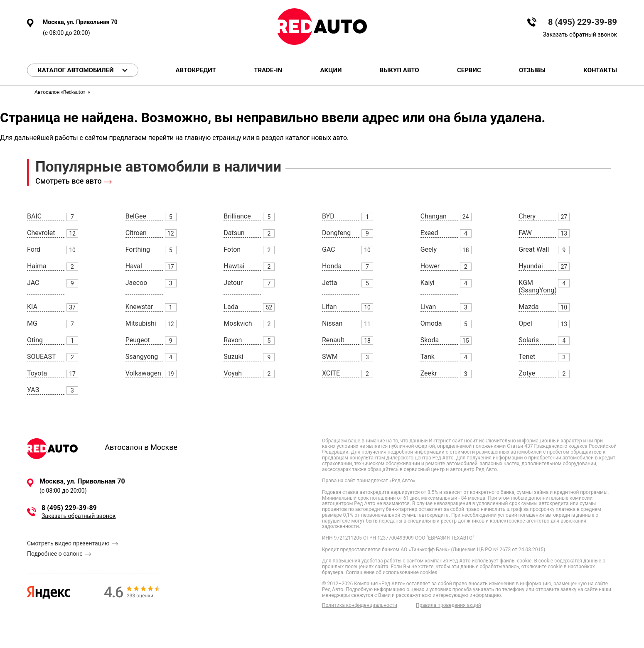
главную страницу (213, 138)
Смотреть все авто (69, 181)
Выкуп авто (399, 70)
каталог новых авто (316, 138)
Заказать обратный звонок (580, 34)
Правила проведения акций (449, 605)
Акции (331, 70)
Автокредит (196, 70)
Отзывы (532, 70)
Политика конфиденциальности (360, 605)
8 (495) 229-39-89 (583, 22)
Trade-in (268, 70)
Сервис (469, 70)
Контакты (600, 70)
